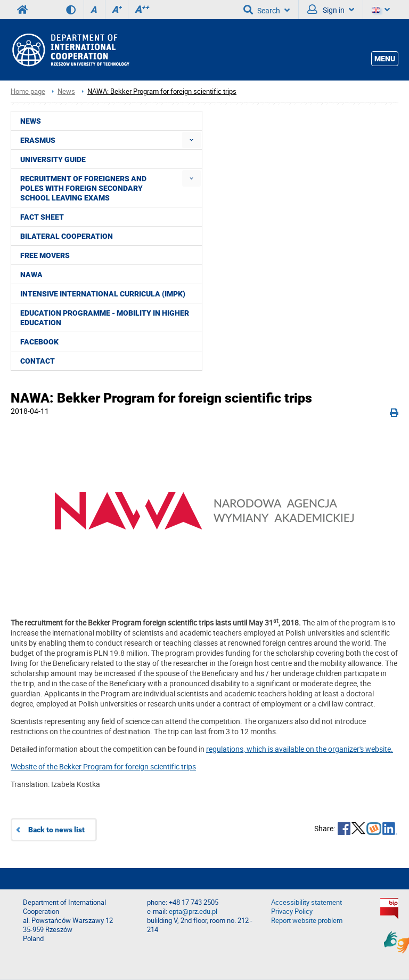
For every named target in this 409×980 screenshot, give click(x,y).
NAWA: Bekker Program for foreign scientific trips (162, 91)
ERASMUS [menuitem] (38, 140)
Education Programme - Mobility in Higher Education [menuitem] (105, 318)
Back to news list (56, 830)
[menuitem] (191, 140)
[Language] (381, 10)
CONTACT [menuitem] (38, 361)
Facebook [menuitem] (39, 342)
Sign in (331, 10)
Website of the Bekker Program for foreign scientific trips (103, 766)
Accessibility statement (306, 902)
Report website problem (307, 921)
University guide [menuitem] (53, 159)
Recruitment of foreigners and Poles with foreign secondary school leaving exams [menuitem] (83, 188)
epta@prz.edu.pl (193, 911)
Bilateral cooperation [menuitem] (67, 236)
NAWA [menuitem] (31, 275)
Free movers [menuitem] (45, 255)
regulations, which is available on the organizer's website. (300, 749)
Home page (28, 91)
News (66, 91)
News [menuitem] (31, 121)
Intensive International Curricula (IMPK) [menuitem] (103, 294)
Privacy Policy (292, 911)
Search (267, 10)
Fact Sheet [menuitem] (42, 217)
